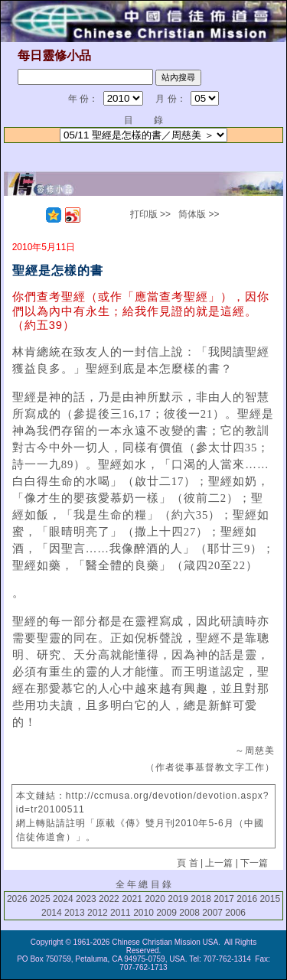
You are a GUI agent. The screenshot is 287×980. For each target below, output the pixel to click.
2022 (109, 899)
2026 (17, 899)
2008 (189, 913)
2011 (121, 913)
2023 (86, 899)
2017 (224, 899)
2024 (63, 899)
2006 (235, 913)
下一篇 (254, 863)
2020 (155, 899)
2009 (166, 913)
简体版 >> (199, 214)
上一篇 (219, 863)
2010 (143, 913)
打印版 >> (150, 214)
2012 (98, 913)
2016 (247, 899)
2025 (40, 899)
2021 (132, 899)
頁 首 (187, 863)
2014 (52, 913)
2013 (75, 913)
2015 (270, 899)
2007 (212, 913)
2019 (178, 899)
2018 (201, 899)
